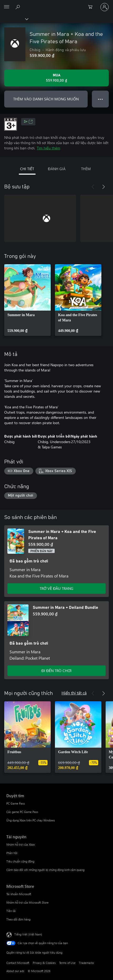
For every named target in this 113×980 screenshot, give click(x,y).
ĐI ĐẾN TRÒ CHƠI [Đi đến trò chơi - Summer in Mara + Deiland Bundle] (56, 671)
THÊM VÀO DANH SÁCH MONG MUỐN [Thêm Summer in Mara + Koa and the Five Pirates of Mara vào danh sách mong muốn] (46, 99)
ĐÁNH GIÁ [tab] (56, 169)
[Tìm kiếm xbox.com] (18, 7)
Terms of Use (67, 963)
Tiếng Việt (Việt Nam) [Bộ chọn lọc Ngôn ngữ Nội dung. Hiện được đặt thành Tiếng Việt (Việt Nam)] (28, 934)
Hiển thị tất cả (74, 693)
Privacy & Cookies (44, 963)
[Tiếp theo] (103, 187)
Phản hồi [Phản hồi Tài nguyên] (12, 853)
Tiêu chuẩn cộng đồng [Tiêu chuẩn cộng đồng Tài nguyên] (20, 861)
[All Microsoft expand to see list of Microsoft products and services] (7, 7)
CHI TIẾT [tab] (27, 169)
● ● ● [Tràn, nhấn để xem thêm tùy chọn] (100, 99)
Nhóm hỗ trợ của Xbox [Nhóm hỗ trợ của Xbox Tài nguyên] (21, 844)
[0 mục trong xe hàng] (92, 7)
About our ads (15, 971)
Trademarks (86, 963)
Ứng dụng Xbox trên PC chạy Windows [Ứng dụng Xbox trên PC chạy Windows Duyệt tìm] (31, 820)
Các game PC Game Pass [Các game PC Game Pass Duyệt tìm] (22, 812)
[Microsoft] (56, 4)
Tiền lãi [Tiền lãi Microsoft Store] (11, 911)
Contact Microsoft (18, 963)
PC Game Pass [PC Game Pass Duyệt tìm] (16, 803)
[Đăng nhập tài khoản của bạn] (105, 7)
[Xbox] (14, 19)
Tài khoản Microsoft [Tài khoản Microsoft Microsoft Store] (19, 894)
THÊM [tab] (86, 169)
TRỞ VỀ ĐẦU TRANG (56, 588)
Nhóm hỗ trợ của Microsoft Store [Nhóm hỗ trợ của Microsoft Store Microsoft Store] (27, 902)
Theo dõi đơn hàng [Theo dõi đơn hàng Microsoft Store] (18, 919)
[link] (27, 300)
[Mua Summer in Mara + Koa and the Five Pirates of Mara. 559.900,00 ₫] (56, 78)
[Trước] (93, 187)
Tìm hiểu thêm (48, 148)
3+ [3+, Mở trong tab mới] (28, 122)
